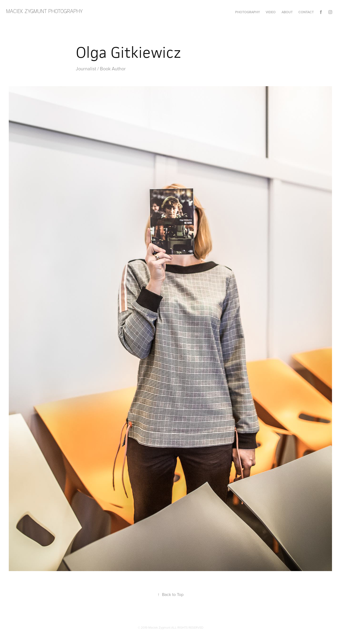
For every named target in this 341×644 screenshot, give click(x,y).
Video (271, 12)
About (287, 12)
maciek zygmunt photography (44, 11)
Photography (248, 12)
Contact (306, 12)
